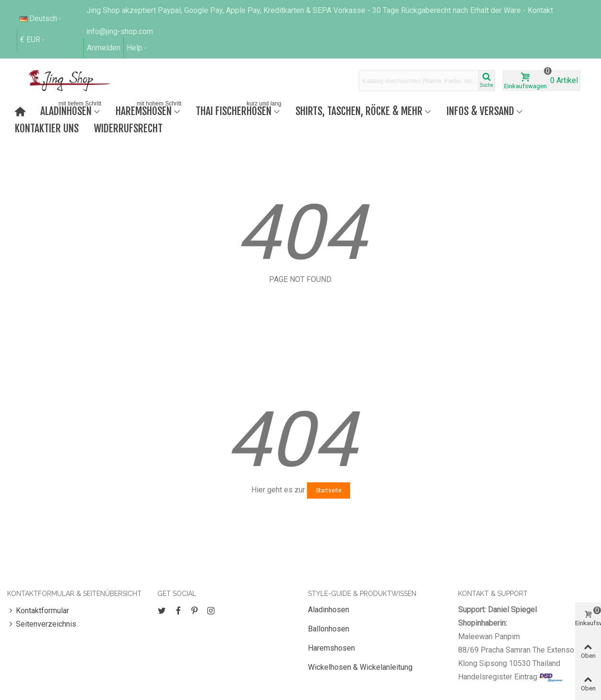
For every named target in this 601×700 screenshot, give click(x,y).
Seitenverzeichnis (42, 624)
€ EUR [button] (33, 40)
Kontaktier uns (47, 128)
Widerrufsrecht (128, 128)
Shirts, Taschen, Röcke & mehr (359, 111)
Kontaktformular (38, 611)
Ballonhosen (329, 629)
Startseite (329, 490)
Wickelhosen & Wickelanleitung (360, 667)
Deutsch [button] (41, 18)
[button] (137, 48)
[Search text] (419, 81)
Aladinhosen (72, 110)
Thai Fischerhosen (239, 110)
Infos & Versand (480, 111)
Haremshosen (149, 110)
